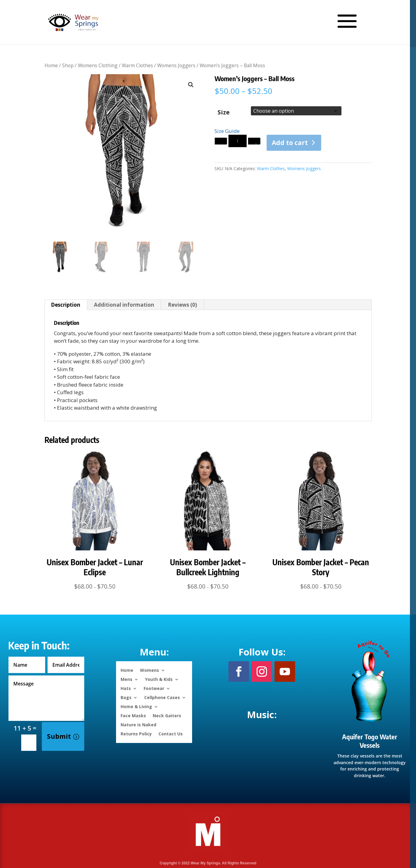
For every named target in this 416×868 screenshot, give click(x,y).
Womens (150, 670)
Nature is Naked (138, 724)
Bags (126, 697)
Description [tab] (66, 305)
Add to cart (290, 143)
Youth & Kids (159, 679)
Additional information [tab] (124, 305)
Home (51, 65)
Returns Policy (136, 733)
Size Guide (227, 131)
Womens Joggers (176, 65)
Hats (126, 688)
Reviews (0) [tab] (182, 305)
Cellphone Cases (162, 697)
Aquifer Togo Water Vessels (370, 741)
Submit (59, 736)
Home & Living (136, 706)
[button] (191, 85)
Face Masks (133, 715)
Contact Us (171, 733)
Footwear (154, 688)
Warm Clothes (137, 65)
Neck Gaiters (167, 715)
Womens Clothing (98, 65)
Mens (126, 679)
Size (224, 112)
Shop (68, 65)
